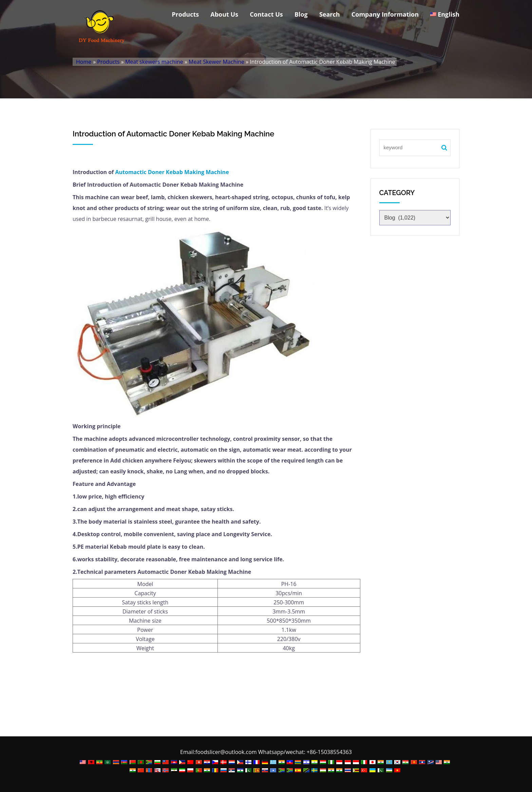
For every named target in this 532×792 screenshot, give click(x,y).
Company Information (385, 14)
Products (185, 14)
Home (84, 62)
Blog (301, 14)
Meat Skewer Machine (216, 62)
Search (330, 14)
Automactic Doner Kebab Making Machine (172, 172)
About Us (224, 14)
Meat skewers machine (154, 62)
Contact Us (266, 14)
